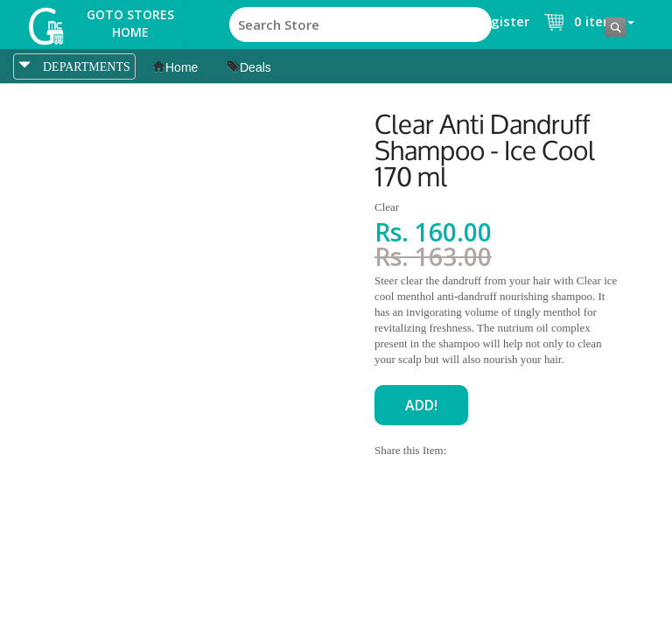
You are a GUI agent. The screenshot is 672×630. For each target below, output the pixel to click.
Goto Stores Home (130, 23)
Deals (249, 67)
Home (175, 67)
